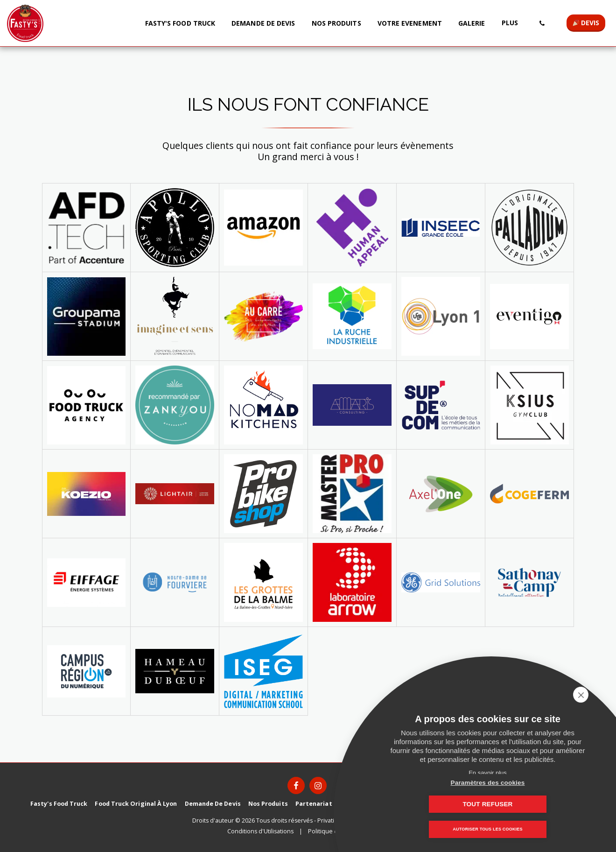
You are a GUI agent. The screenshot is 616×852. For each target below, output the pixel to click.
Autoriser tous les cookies (487, 830)
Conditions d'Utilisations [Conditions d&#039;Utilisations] (260, 831)
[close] (594, 695)
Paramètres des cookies (441, 804)
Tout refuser (534, 804)
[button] (542, 23)
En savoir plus (488, 773)
